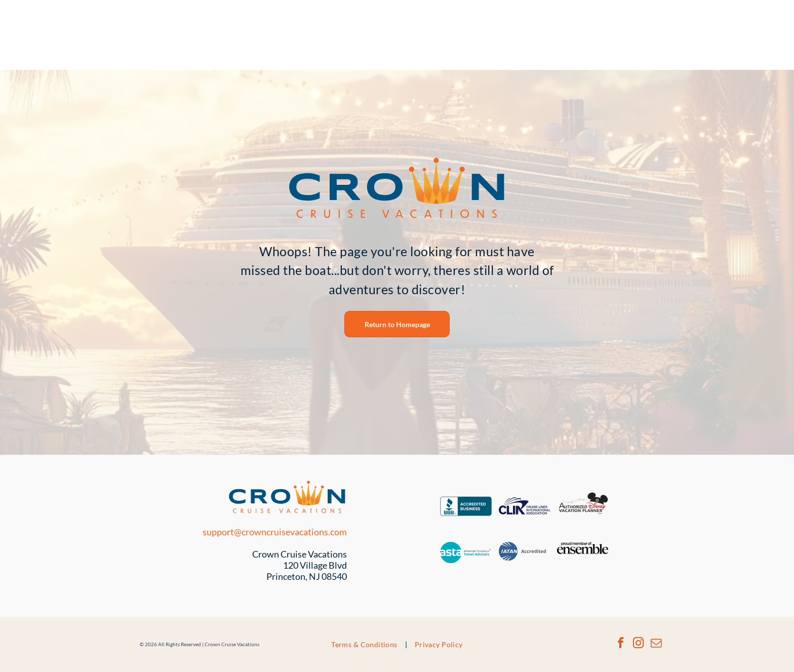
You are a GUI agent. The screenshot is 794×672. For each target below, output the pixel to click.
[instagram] (638, 644)
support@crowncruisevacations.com (275, 532)
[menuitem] (365, 644)
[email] (656, 644)
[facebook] (620, 644)
